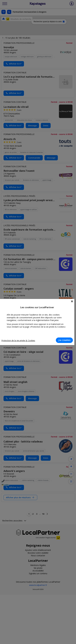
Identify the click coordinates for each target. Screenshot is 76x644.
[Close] (72, 301)
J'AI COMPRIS (64, 340)
